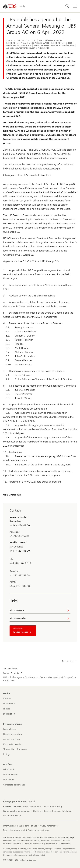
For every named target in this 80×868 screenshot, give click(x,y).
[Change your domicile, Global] (32, 802)
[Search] (67, 6)
